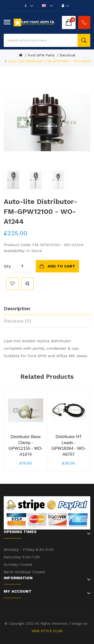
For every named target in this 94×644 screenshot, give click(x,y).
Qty (7, 266)
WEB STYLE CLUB (47, 631)
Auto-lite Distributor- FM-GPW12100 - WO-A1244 (49, 61)
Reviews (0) (18, 321)
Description (17, 308)
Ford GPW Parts (41, 55)
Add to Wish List (12, 284)
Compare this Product (27, 284)
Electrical (68, 55)
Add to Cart (61, 266)
